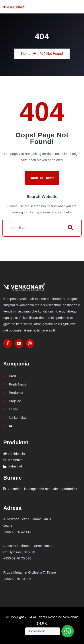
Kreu (10, 376)
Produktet (13, 393)
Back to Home (42, 178)
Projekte (12, 401)
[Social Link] (8, 343)
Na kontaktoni (16, 417)
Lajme (11, 409)
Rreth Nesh (15, 384)
